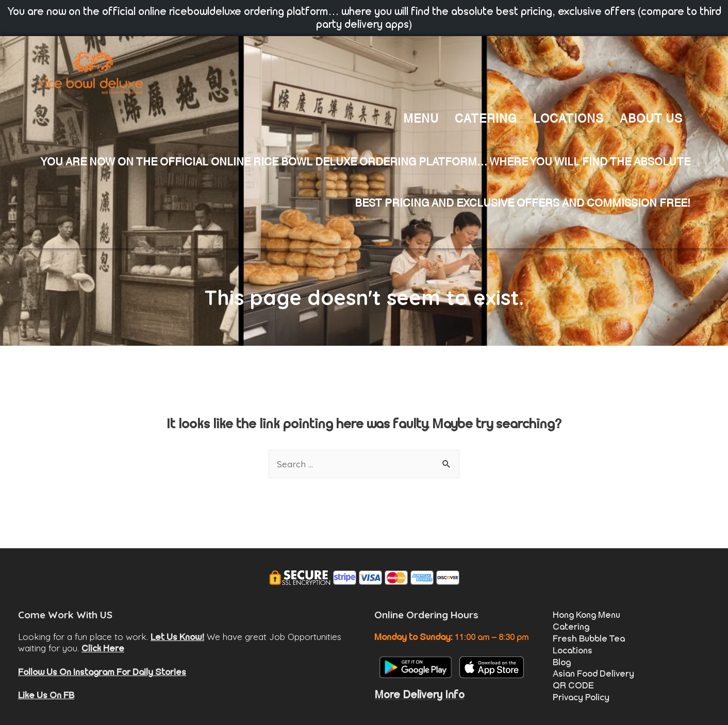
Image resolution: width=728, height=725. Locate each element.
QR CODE (573, 685)
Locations (573, 650)
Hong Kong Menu (586, 615)
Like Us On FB (46, 695)
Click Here (103, 648)
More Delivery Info (419, 695)
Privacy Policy (581, 697)
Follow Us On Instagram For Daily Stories (102, 672)
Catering (571, 627)
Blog (562, 662)
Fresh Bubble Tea (589, 638)
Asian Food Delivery (593, 673)
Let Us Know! (177, 637)
